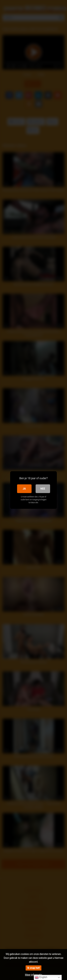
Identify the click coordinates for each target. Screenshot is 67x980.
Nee (43, 489)
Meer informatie (33, 975)
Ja (24, 489)
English (41, 977)
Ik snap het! (33, 968)
